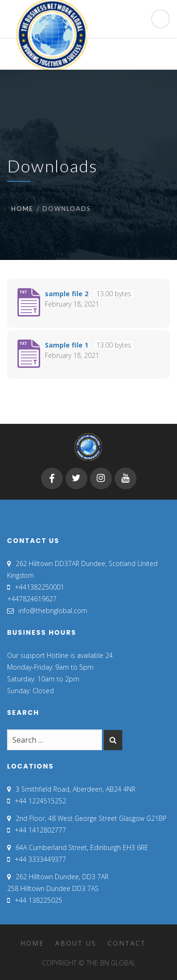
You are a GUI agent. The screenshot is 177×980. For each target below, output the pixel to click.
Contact (127, 943)
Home (22, 209)
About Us (76, 943)
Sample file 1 (67, 345)
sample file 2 (67, 294)
